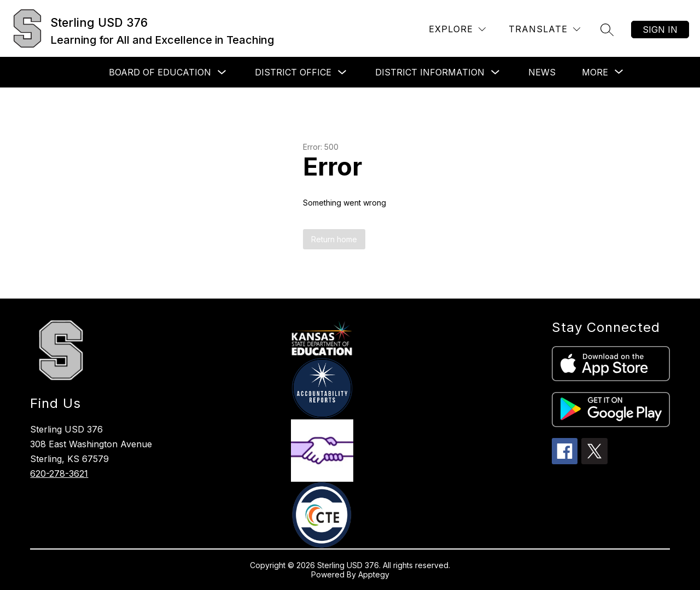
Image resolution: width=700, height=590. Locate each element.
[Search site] (607, 30)
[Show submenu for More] (595, 72)
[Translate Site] (544, 29)
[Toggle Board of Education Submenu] (222, 72)
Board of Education (160, 72)
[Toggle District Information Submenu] (495, 72)
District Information (430, 72)
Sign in (660, 30)
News (542, 72)
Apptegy (374, 574)
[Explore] (457, 29)
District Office (293, 72)
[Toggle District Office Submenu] (342, 72)
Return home (334, 239)
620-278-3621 (59, 474)
